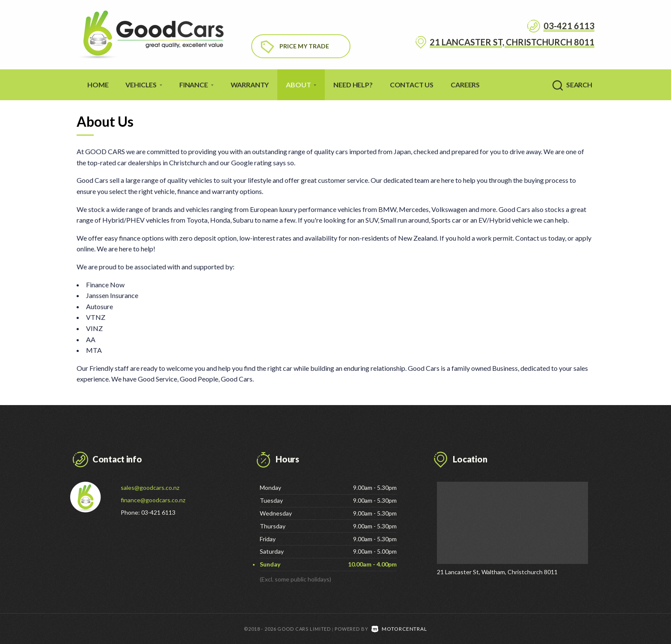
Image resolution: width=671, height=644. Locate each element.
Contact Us (412, 85)
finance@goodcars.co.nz (153, 500)
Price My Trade (304, 46)
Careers (465, 85)
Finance (196, 85)
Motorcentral (399, 628)
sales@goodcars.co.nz (150, 487)
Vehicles (144, 85)
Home (98, 85)
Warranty (250, 85)
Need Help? (353, 85)
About (301, 85)
